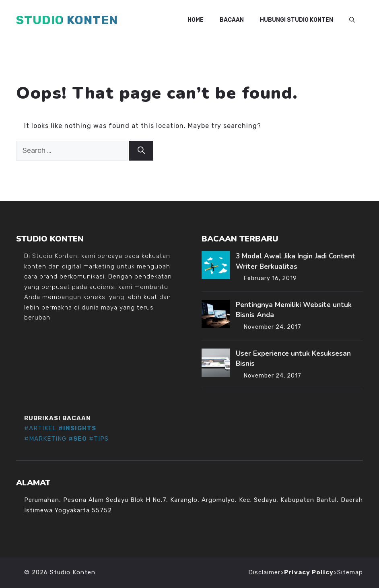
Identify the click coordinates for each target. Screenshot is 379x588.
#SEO (78, 439)
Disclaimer (264, 572)
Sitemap (350, 572)
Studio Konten (67, 20)
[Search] (141, 151)
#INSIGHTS (77, 428)
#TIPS (99, 439)
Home (196, 20)
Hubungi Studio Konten (297, 20)
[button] (352, 20)
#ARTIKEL (40, 428)
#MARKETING (45, 439)
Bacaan (232, 20)
